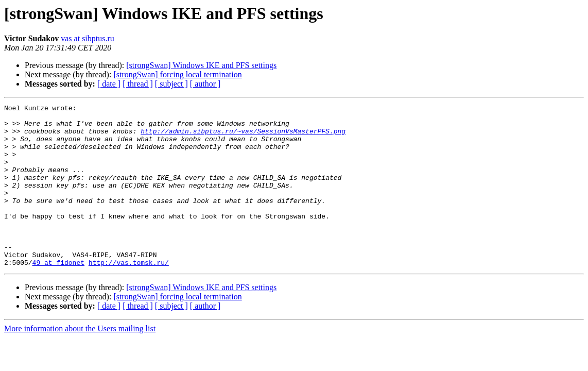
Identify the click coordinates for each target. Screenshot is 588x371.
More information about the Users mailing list (80, 361)
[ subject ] (171, 84)
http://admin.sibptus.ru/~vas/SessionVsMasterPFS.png (243, 137)
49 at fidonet (58, 295)
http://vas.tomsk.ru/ (129, 295)
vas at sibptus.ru (88, 38)
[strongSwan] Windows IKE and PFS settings (201, 65)
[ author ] (205, 84)
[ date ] (109, 84)
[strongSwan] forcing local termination (177, 74)
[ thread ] (138, 84)
